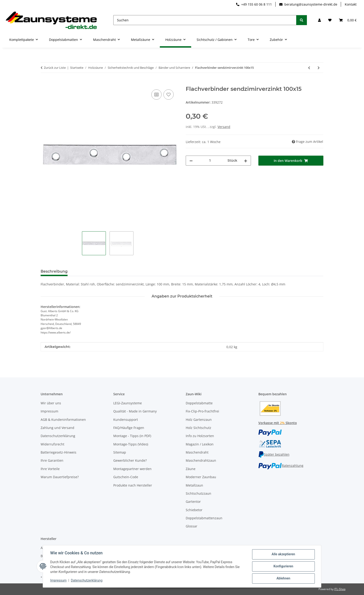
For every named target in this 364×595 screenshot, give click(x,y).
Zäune (191, 469)
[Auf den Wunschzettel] (169, 95)
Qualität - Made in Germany (135, 411)
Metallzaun (194, 485)
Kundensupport (126, 420)
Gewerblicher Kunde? (130, 460)
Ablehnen (283, 579)
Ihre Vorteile (50, 469)
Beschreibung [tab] (54, 271)
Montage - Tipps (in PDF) (132, 436)
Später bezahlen (274, 454)
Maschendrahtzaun (201, 460)
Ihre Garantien (52, 460)
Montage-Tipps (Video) (131, 444)
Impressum (58, 581)
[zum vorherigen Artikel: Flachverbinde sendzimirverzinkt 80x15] (309, 68)
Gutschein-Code (126, 477)
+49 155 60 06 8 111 (254, 4)
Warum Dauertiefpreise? (60, 477)
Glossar (192, 526)
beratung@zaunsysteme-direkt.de (308, 4)
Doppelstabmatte (199, 403)
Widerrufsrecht (52, 444)
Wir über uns (51, 403)
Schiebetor (194, 510)
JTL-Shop (340, 589)
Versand (224, 127)
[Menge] (210, 161)
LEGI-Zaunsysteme (128, 403)
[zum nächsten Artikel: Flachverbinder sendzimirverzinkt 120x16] (319, 68)
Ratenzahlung (281, 466)
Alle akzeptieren (283, 554)
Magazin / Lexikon (200, 444)
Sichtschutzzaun (198, 493)
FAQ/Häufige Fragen (129, 428)
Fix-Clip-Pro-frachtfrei (202, 411)
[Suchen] (205, 20)
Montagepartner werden (132, 469)
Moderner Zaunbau (201, 477)
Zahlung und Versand (57, 428)
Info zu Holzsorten (200, 436)
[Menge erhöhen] (246, 161)
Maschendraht (197, 452)
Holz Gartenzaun (199, 420)
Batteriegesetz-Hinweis (58, 452)
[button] (319, 20)
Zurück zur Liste (55, 68)
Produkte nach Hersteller (133, 485)
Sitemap (120, 452)
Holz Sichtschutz (198, 428)
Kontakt (351, 4)
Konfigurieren (283, 566)
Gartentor (193, 502)
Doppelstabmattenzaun (204, 518)
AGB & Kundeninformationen (63, 420)
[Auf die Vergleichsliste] (156, 95)
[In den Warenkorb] (44, 83)
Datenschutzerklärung (87, 581)
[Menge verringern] (191, 161)
